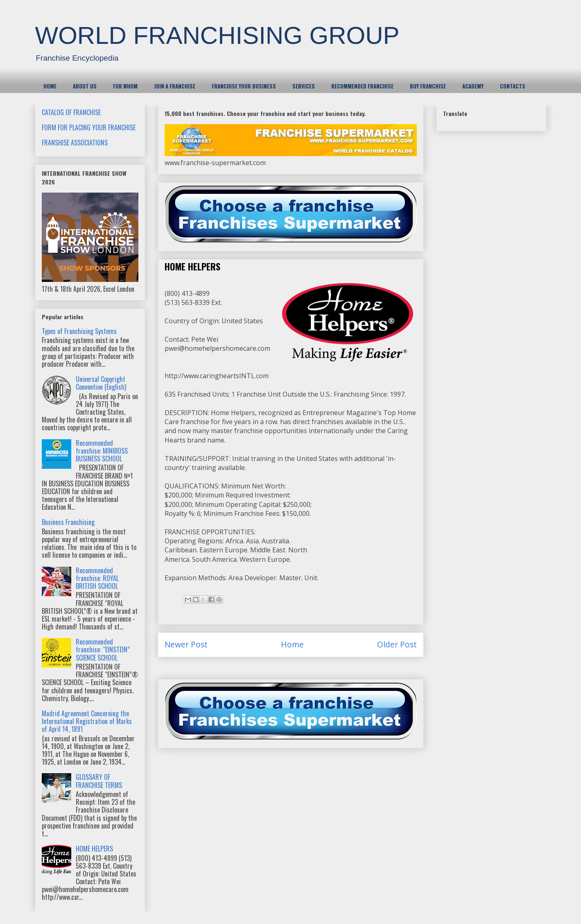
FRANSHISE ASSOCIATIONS (75, 143)
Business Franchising (68, 522)
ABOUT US (85, 86)
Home (292, 644)
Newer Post (186, 644)
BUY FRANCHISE (428, 86)
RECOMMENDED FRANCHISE (362, 86)
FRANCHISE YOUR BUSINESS (244, 86)
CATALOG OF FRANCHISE (71, 112)
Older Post (397, 644)
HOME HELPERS (94, 849)
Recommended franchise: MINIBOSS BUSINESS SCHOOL (102, 451)
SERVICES (304, 86)
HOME (50, 86)
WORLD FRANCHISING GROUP (217, 35)
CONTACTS (513, 86)
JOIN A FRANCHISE (175, 86)
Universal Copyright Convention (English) (101, 383)
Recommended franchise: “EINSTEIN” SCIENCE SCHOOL (103, 649)
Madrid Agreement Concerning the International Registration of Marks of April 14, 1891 (87, 721)
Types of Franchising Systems (79, 331)
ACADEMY (473, 86)
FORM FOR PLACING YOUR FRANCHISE (89, 127)
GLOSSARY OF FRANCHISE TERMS (99, 781)
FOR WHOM (125, 86)
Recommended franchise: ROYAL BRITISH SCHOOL (97, 578)
